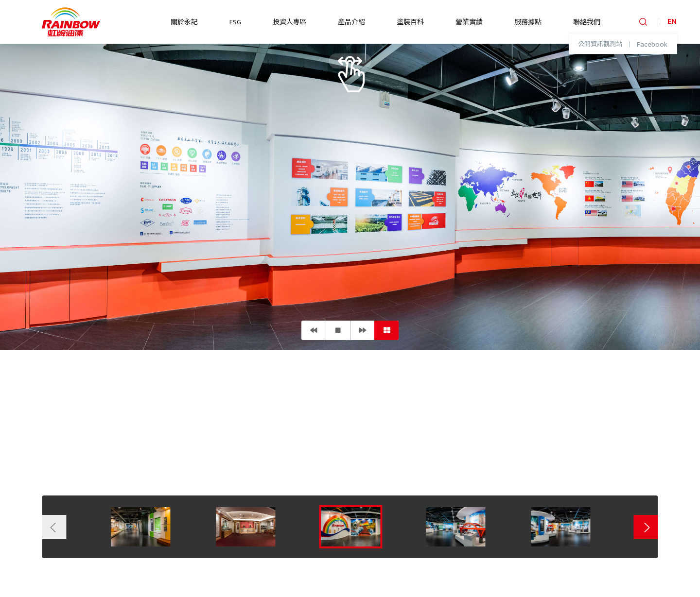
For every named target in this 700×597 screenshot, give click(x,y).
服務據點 (528, 22)
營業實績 (469, 22)
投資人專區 (290, 22)
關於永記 (184, 22)
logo (71, 22)
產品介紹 (351, 22)
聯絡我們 (587, 22)
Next (646, 527)
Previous (54, 527)
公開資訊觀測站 (600, 45)
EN (672, 22)
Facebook (652, 45)
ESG (235, 22)
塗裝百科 (410, 22)
